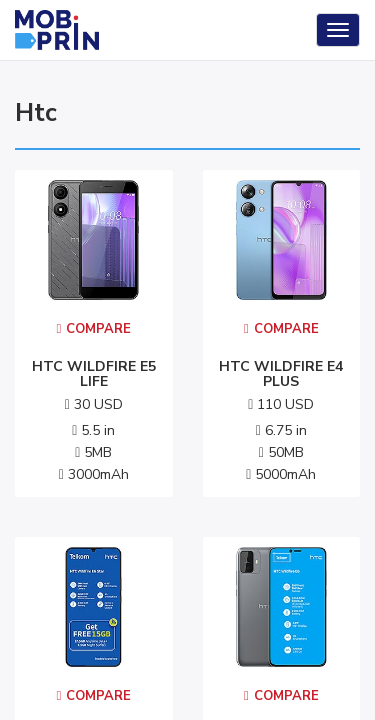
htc (36, 113)
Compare (93, 329)
